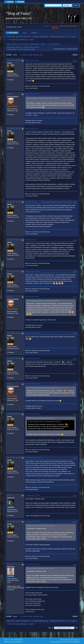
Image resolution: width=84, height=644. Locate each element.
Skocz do (51, 628)
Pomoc (62, 640)
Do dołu (9, 55)
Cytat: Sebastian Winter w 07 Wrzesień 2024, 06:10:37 (44, 388)
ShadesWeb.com (18, 642)
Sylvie (74, 37)
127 (27, 55)
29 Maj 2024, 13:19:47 (31, 240)
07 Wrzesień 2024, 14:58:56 (32, 414)
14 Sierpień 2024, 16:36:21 (32, 271)
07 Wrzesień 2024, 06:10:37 (32, 358)
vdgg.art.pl (55, 26)
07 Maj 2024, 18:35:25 (31, 202)
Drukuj (75, 55)
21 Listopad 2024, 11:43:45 (32, 495)
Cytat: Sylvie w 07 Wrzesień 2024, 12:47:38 (41, 418)
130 (37, 55)
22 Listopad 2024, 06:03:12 (32, 521)
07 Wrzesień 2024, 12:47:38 (32, 384)
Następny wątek (72, 49)
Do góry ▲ (77, 640)
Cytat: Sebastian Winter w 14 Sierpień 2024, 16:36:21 (44, 301)
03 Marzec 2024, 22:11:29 (32, 94)
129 (34, 55)
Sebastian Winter (14, 60)
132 (42, 55)
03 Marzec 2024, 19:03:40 (32, 60)
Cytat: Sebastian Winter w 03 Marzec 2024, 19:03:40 (43, 98)
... (22, 55)
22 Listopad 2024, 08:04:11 (32, 564)
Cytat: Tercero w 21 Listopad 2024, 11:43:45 (41, 526)
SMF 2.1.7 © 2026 (9, 640)
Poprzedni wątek (60, 49)
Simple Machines (18, 640)
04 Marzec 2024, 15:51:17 (32, 128)
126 (24, 55)
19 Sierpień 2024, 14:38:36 (32, 333)
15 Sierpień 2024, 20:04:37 (32, 297)
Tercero (10, 495)
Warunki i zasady (69, 640)
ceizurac (11, 564)
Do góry (9, 616)
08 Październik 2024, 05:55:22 (33, 458)
